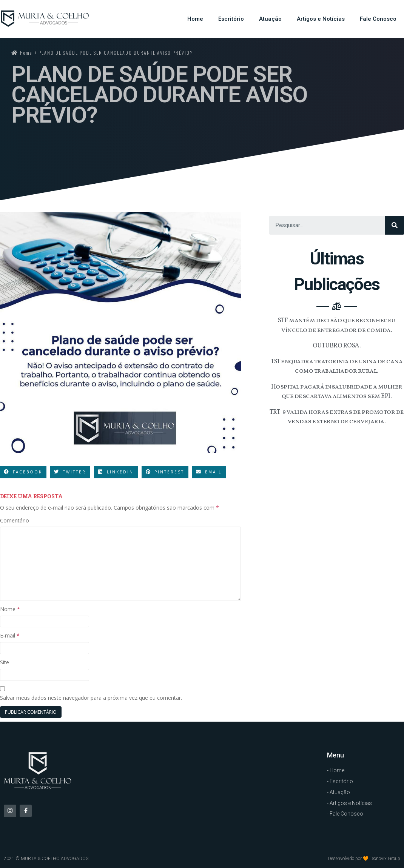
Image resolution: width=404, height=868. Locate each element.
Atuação (270, 19)
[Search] (395, 225)
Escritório (231, 19)
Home (195, 19)
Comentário (15, 520)
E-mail (10, 635)
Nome (10, 609)
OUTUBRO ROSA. (337, 346)
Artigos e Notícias (321, 19)
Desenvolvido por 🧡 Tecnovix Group (364, 859)
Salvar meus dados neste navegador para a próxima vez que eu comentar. (91, 698)
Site (5, 662)
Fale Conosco (378, 19)
